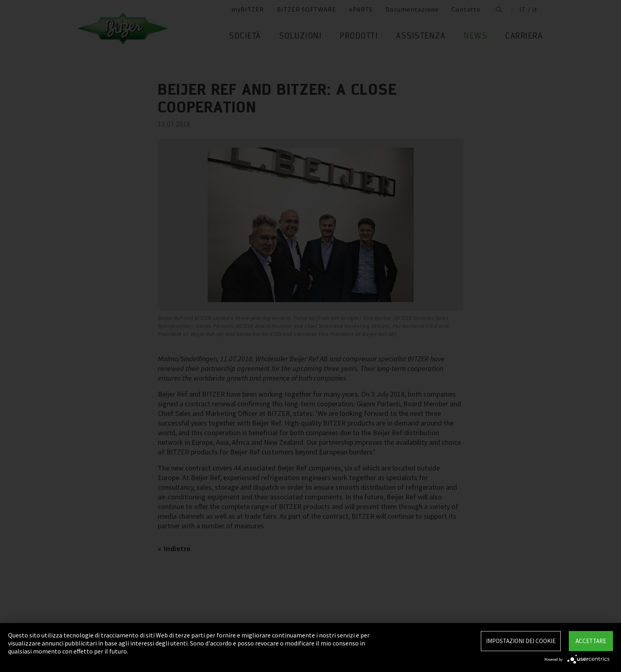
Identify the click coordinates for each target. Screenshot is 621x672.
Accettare (591, 641)
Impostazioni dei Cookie (521, 641)
